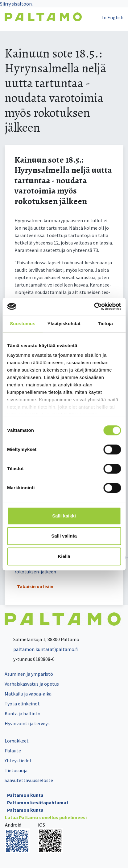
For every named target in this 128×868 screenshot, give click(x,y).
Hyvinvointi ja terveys (27, 723)
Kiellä (64, 556)
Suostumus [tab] (23, 323)
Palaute (13, 751)
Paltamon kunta (25, 795)
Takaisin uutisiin (35, 586)
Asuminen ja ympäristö (29, 674)
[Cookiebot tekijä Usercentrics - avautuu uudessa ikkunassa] (94, 306)
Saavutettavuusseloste (29, 780)
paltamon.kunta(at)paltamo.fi (41, 649)
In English (113, 17)
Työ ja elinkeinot (22, 704)
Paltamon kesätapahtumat (38, 802)
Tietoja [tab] (105, 323)
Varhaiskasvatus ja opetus (32, 684)
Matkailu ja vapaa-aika (28, 694)
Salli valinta (64, 536)
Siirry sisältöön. (16, 4)
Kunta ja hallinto (23, 713)
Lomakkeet (17, 741)
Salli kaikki (64, 516)
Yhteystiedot (18, 760)
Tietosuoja (16, 770)
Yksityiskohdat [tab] (64, 323)
